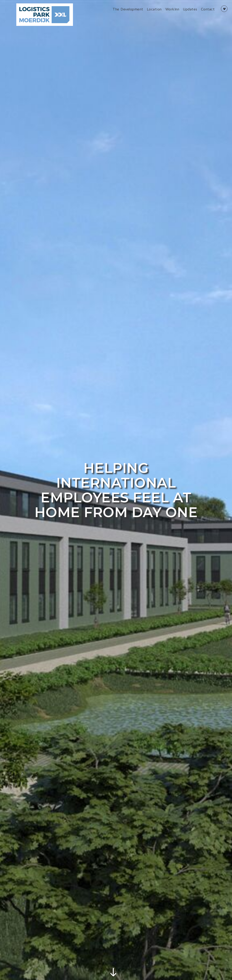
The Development (128, 9)
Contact (208, 9)
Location (154, 9)
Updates (190, 9)
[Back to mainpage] (45, 15)
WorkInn (172, 9)
